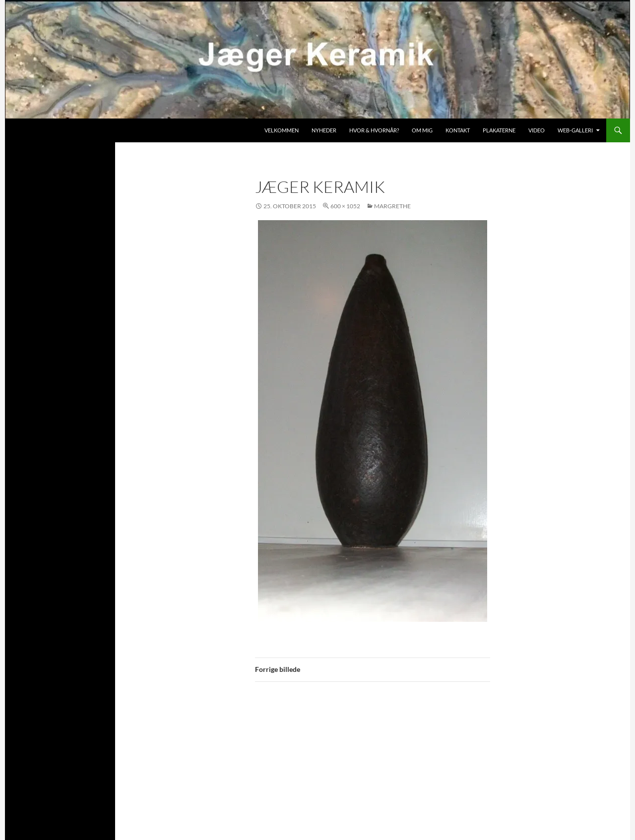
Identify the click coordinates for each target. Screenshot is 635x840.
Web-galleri (575, 130)
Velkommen (282, 130)
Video (537, 130)
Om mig (422, 130)
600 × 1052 (345, 206)
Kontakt (458, 130)
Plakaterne (499, 130)
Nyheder (324, 130)
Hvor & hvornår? (374, 130)
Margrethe (392, 206)
